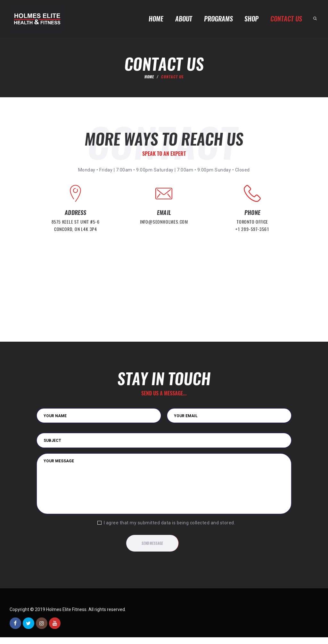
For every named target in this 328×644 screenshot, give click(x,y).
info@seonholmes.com (164, 227)
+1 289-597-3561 (252, 234)
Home (149, 81)
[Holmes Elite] (164, 309)
